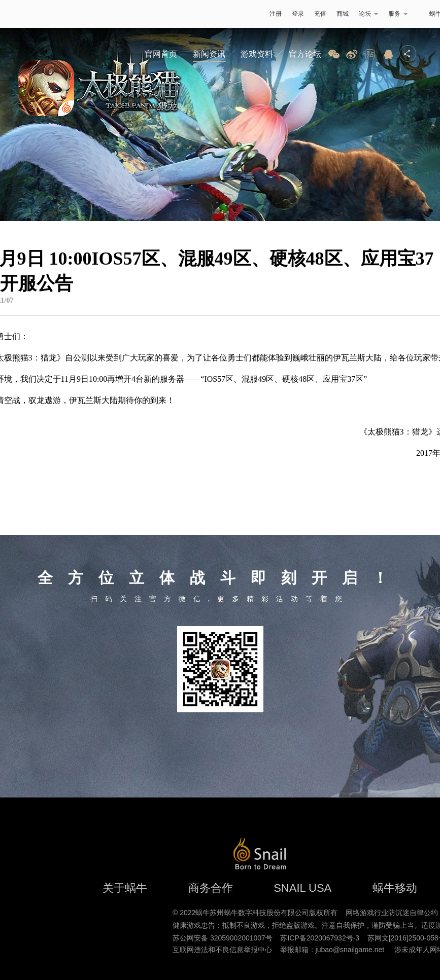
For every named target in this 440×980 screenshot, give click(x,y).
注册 (276, 14)
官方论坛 (305, 54)
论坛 (368, 14)
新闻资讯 (209, 54)
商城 (343, 14)
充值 (320, 14)
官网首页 (161, 54)
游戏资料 (257, 54)
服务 (398, 14)
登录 (298, 14)
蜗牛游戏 (28, 14)
